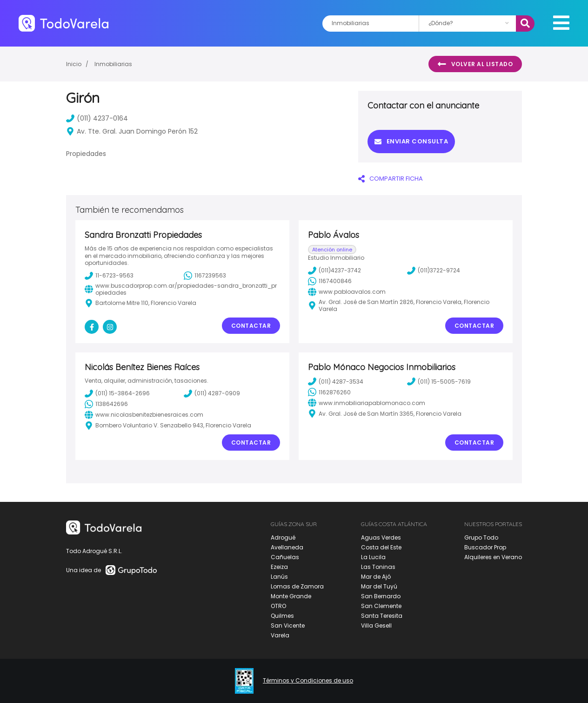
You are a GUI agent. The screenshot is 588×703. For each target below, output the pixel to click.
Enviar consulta (411, 141)
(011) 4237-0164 (97, 118)
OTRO (278, 606)
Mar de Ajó (376, 577)
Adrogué (283, 537)
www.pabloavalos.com (347, 292)
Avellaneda (287, 547)
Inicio (74, 64)
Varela (280, 635)
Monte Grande (291, 596)
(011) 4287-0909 (212, 393)
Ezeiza (279, 567)
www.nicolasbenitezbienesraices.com (144, 415)
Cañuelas (285, 557)
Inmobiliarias (113, 64)
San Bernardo (381, 596)
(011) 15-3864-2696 (117, 393)
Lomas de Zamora (297, 586)
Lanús (279, 577)
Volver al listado (475, 64)
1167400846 (330, 281)
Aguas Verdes (381, 537)
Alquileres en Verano (493, 557)
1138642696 (106, 404)
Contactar (251, 326)
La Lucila (373, 557)
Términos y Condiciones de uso (308, 681)
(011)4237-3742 (334, 270)
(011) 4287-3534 (336, 381)
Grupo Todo (481, 537)
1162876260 (329, 392)
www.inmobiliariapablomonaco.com (367, 403)
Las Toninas (378, 567)
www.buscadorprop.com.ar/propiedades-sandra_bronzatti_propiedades (181, 289)
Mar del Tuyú (379, 586)
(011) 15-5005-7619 (439, 381)
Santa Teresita (382, 616)
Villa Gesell (376, 625)
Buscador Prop (485, 547)
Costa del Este (381, 547)
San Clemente (381, 606)
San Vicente (288, 625)
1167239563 (205, 276)
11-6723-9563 (109, 276)
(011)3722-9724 (434, 270)
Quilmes (282, 616)
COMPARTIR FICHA (391, 179)
